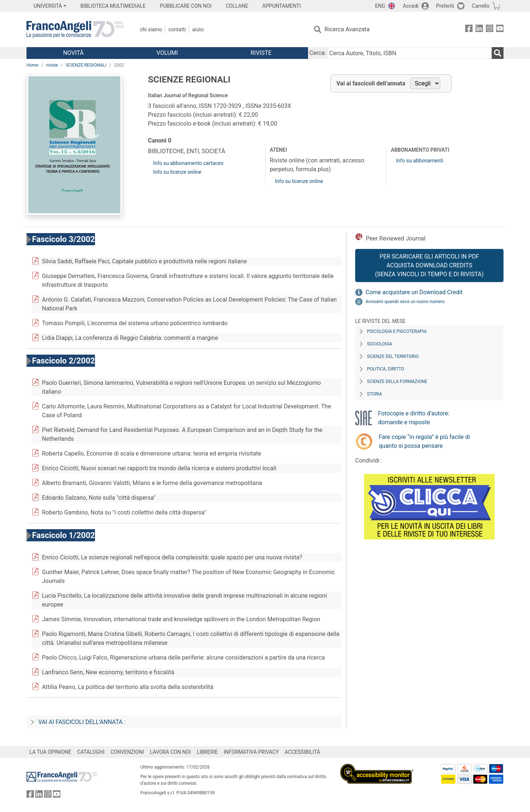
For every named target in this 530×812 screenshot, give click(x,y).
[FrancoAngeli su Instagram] (490, 30)
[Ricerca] (498, 53)
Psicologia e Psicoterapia (397, 331)
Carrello (481, 6)
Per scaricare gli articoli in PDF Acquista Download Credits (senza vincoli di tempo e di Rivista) (429, 265)
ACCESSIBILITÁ (303, 752)
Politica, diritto (386, 369)
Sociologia (379, 344)
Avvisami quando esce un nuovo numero (405, 302)
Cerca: (318, 53)
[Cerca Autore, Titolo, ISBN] (410, 53)
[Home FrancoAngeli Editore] (75, 29)
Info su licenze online (177, 172)
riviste (52, 65)
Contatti (177, 29)
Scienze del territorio (393, 356)
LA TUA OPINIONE (50, 752)
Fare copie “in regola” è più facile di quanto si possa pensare (424, 441)
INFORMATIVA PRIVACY (251, 752)
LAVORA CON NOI (170, 752)
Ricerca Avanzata (347, 29)
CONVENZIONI (127, 752)
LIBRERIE (207, 752)
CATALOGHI (91, 752)
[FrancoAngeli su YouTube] (500, 30)
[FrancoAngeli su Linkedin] (479, 30)
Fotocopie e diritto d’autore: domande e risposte (414, 418)
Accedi (411, 6)
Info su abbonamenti (420, 161)
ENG (380, 6)
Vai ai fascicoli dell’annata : (82, 722)
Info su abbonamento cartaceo (188, 163)
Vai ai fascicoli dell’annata (371, 83)
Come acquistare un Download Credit (414, 292)
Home (32, 65)
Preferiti (445, 6)
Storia (374, 394)
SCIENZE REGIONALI (86, 65)
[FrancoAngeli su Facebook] (469, 30)
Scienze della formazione (397, 382)
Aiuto (198, 29)
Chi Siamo (151, 29)
